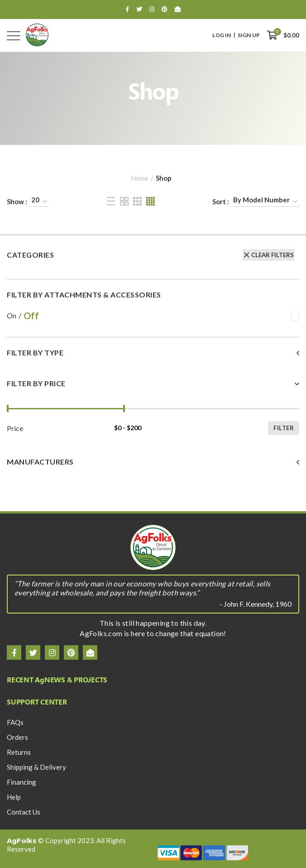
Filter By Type (35, 353)
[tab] (153, 358)
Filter (284, 428)
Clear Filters (273, 255)
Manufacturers (40, 462)
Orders (17, 737)
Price (15, 428)
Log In (222, 35)
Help (14, 797)
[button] (153, 353)
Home (140, 178)
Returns (19, 752)
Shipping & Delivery (36, 767)
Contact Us (24, 812)
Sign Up (249, 35)
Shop (164, 178)
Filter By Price (36, 384)
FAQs (15, 722)
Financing (22, 782)
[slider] (8, 408)
